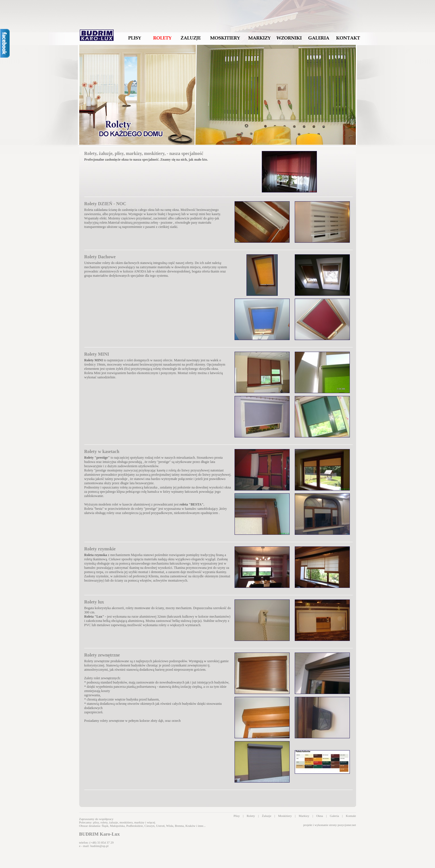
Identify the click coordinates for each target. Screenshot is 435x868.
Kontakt (351, 816)
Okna (319, 816)
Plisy (237, 816)
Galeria (334, 816)
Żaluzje (266, 816)
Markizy (304, 816)
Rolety (251, 816)
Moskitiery (285, 816)
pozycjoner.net (347, 825)
